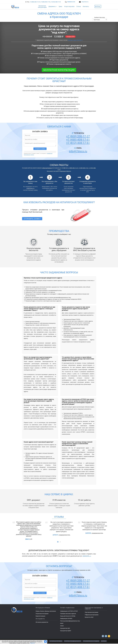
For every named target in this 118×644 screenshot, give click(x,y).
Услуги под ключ (69, 6)
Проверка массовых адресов (68, 614)
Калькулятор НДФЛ (66, 631)
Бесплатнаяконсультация (42, 6)
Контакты (86, 6)
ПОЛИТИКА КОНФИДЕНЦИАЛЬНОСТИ (73, 641)
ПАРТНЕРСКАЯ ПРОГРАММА (56, 641)
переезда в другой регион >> (75, 40)
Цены (60, 6)
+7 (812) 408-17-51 (56, 2)
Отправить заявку (32, 219)
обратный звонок (47, 168)
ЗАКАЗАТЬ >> (87, 556)
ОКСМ (62, 626)
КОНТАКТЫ (104, 641)
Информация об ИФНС (66, 618)
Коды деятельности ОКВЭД (68, 616)
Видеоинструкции (40, 616)
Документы (53, 6)
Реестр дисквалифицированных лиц (70, 621)
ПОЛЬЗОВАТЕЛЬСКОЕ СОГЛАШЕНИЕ (91, 641)
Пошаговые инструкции (42, 614)
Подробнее (32, 643)
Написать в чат (71, 2)
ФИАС (62, 623)
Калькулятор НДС (65, 628)
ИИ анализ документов (42, 622)
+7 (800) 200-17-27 (35, 2)
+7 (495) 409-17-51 (45, 2)
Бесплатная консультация (59, 70)
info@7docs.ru (85, 2)
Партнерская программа (91, 612)
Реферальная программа (92, 615)
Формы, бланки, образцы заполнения (46, 611)
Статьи (79, 6)
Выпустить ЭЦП (89, 617)
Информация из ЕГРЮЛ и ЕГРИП (69, 611)
